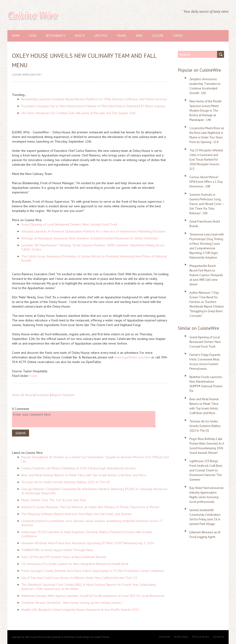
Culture (158, 36)
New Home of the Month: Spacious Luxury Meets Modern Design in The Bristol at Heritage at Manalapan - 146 (206, 111)
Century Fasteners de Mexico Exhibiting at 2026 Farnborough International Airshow (78, 468)
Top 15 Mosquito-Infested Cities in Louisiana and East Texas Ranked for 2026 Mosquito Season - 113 (206, 160)
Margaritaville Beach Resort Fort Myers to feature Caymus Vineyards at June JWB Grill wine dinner (206, 275)
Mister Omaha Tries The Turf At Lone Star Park (54, 500)
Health (80, 36)
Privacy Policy (181, 637)
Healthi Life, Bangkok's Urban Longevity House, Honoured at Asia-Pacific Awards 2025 (80, 610)
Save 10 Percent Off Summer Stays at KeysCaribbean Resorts (64, 557)
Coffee (178, 36)
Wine (139, 36)
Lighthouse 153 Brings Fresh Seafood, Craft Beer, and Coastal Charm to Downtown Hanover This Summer (206, 470)
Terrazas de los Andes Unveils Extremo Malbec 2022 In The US (66, 482)
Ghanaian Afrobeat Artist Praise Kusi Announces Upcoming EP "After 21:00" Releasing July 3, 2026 (88, 543)
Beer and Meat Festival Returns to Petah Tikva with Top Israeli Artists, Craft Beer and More (84, 475)
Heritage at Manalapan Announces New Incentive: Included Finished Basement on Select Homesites (90, 238)
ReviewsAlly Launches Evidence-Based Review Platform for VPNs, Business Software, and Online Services (94, 99)
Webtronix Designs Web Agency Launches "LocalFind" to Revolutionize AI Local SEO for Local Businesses (93, 596)
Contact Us (218, 637)
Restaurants (56, 36)
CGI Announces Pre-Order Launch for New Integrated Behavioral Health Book (75, 564)
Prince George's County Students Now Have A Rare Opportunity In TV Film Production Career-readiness (93, 571)
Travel (122, 36)
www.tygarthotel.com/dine (132, 357)
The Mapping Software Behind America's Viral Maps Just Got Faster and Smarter (77, 514)
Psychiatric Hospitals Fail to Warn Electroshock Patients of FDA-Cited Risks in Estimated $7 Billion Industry (93, 106)
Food (33, 36)
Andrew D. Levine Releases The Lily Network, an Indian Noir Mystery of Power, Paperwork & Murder (90, 507)
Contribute (164, 637)
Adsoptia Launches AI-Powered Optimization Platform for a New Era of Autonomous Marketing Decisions (93, 231)
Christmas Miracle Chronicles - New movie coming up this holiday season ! (72, 603)
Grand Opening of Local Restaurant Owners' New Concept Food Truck (69, 224)
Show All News (22, 395)
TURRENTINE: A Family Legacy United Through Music (57, 550)
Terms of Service (201, 637)
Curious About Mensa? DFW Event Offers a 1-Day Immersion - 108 (206, 182)
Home (16, 36)
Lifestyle (101, 36)
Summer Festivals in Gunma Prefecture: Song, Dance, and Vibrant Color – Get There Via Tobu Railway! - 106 (207, 204)
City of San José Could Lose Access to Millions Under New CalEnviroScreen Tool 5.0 (79, 578)
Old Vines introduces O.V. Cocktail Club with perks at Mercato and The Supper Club (78, 113)
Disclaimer (42, 395)
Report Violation (63, 395)
